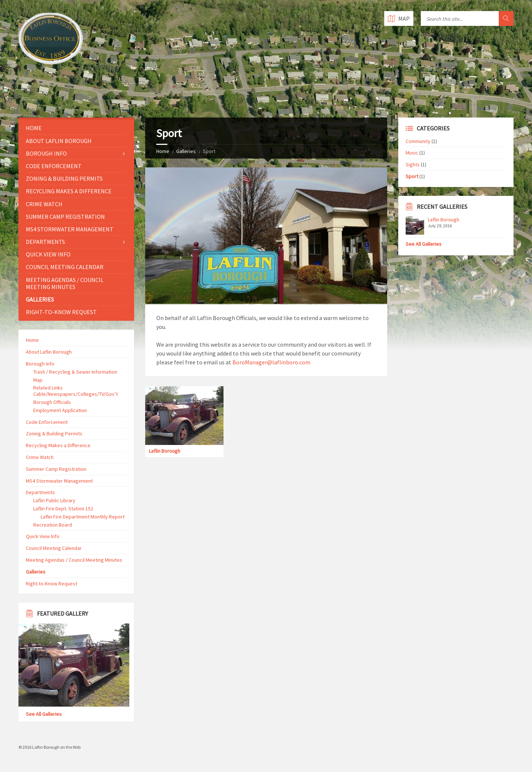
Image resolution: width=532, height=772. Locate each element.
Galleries (186, 151)
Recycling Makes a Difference (69, 191)
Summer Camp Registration (65, 217)
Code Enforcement (54, 166)
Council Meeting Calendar (65, 267)
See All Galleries (44, 714)
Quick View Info (48, 254)
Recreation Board (53, 525)
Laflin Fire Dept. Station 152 (63, 509)
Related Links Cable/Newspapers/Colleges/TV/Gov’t (76, 391)
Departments (45, 242)
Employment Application (60, 410)
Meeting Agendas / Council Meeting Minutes (65, 283)
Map (38, 380)
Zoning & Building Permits (64, 178)
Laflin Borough (165, 451)
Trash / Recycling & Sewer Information (75, 372)
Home (163, 151)
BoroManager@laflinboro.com (271, 362)
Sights (413, 164)
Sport (412, 176)
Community (418, 141)
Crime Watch (44, 204)
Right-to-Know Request (61, 312)
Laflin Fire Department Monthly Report (83, 517)
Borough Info (46, 153)
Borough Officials (52, 402)
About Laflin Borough (59, 141)
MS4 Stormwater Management (70, 229)
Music (412, 153)
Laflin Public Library (54, 500)
